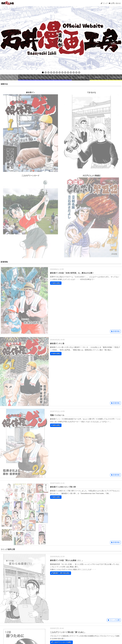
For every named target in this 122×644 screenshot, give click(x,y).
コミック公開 (114, 620)
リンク (104, 3)
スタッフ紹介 (63, 77)
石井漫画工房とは (27, 77)
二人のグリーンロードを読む (61, 642)
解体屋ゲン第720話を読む (61, 573)
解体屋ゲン (99, 77)
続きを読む (56, 283)
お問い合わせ (115, 3)
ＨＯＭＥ (9, 77)
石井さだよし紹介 (45, 77)
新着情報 (81, 77)
